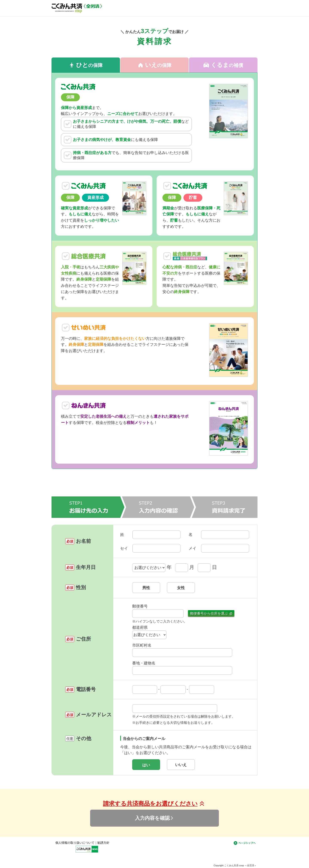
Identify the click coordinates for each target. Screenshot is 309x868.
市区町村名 (142, 645)
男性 (146, 588)
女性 (181, 588)
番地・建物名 (144, 663)
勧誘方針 (103, 843)
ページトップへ (245, 844)
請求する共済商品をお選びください (155, 804)
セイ (124, 548)
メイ (192, 548)
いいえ (181, 765)
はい (146, 765)
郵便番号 (140, 606)
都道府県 (140, 628)
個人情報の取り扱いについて (75, 843)
